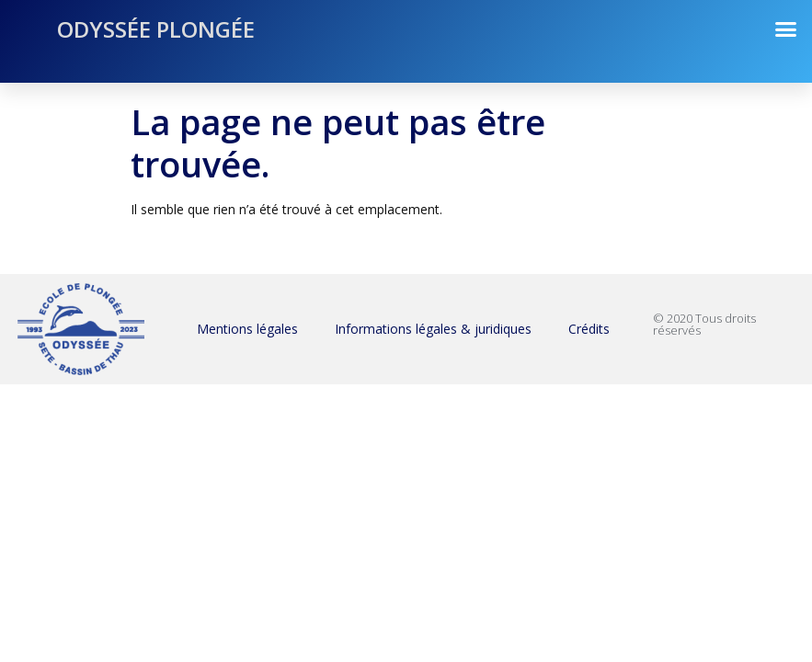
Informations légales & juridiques (433, 329)
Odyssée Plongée (156, 29)
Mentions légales (247, 329)
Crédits (589, 329)
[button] (786, 29)
